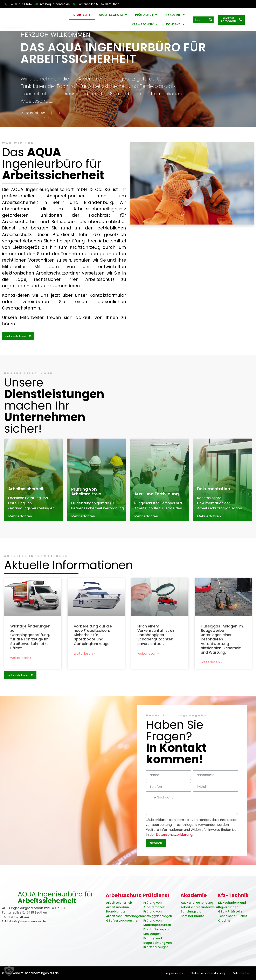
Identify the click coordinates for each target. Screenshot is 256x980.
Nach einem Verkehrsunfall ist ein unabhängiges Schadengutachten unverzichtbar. (156, 640)
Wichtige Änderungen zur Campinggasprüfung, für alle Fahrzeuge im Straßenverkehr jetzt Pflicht (30, 643)
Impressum (169, 973)
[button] (9, 971)
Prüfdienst (146, 15)
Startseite (82, 15)
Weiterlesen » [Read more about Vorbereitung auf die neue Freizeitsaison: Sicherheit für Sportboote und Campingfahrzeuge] (84, 659)
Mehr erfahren (20, 522)
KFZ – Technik (145, 24)
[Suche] (210, 20)
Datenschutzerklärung (174, 846)
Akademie (175, 15)
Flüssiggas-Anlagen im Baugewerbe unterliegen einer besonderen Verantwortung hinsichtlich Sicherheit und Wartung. (222, 645)
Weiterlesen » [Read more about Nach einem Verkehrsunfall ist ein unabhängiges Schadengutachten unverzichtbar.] (148, 659)
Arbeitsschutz (113, 15)
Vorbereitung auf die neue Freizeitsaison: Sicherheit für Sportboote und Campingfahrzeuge (93, 640)
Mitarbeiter (241, 973)
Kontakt (175, 24)
